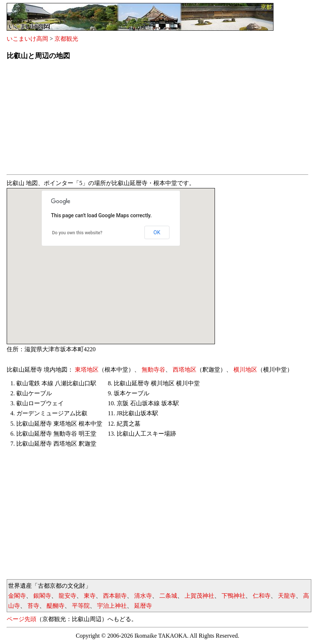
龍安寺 (67, 596)
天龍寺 (287, 596)
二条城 (168, 596)
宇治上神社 (112, 606)
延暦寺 (143, 606)
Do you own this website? (77, 233)
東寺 (90, 596)
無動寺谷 (153, 370)
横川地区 (245, 370)
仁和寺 (262, 596)
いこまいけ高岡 (27, 39)
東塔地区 (87, 370)
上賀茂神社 (199, 596)
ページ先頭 (21, 619)
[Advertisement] (157, 120)
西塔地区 (185, 370)
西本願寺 (115, 596)
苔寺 (33, 606)
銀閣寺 (42, 596)
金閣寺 (17, 596)
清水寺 (143, 596)
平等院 (81, 606)
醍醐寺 (56, 606)
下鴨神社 (233, 596)
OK (157, 232)
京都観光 (66, 39)
